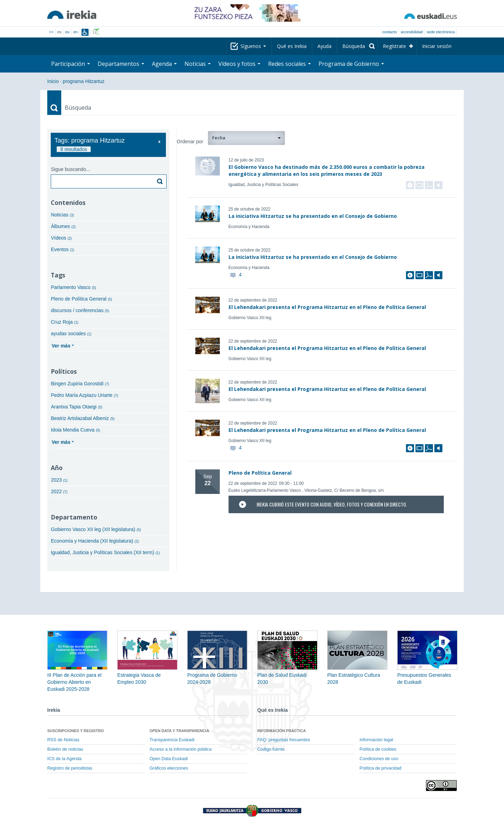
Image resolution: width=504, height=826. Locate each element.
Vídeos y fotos (239, 64)
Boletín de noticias (65, 749)
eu (67, 32)
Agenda (164, 64)
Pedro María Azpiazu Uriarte (84, 395)
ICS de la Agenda (64, 759)
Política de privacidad (380, 768)
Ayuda (324, 46)
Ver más (61, 346)
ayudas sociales (71, 333)
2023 (59, 480)
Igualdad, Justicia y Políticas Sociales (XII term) (105, 552)
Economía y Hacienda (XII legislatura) (95, 541)
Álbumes (63, 226)
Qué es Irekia (292, 46)
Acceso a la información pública (180, 749)
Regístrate (394, 46)
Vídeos (61, 238)
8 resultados (73, 149)
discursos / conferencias (80, 310)
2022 (59, 491)
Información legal (376, 740)
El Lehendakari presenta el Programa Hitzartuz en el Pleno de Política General (327, 307)
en (76, 32)
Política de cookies (378, 749)
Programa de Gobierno (351, 64)
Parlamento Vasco (73, 287)
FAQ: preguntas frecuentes (284, 740)
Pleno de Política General (81, 299)
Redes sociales (289, 64)
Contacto (390, 32)
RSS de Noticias (63, 740)
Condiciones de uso (379, 759)
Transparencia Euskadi (172, 740)
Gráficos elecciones (169, 768)
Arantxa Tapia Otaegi (76, 407)
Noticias (198, 64)
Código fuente (271, 749)
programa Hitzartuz (83, 81)
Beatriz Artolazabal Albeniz (83, 418)
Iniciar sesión (437, 46)
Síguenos (253, 46)
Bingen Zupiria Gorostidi (80, 384)
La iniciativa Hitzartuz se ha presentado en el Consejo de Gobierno (313, 216)
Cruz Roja (64, 322)
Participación (71, 64)
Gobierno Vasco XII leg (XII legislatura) (96, 529)
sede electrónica (441, 32)
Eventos (62, 249)
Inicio (53, 81)
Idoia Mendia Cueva (75, 430)
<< (51, 32)
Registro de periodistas (70, 768)
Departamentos (121, 64)
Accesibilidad (412, 32)
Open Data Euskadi (169, 759)
